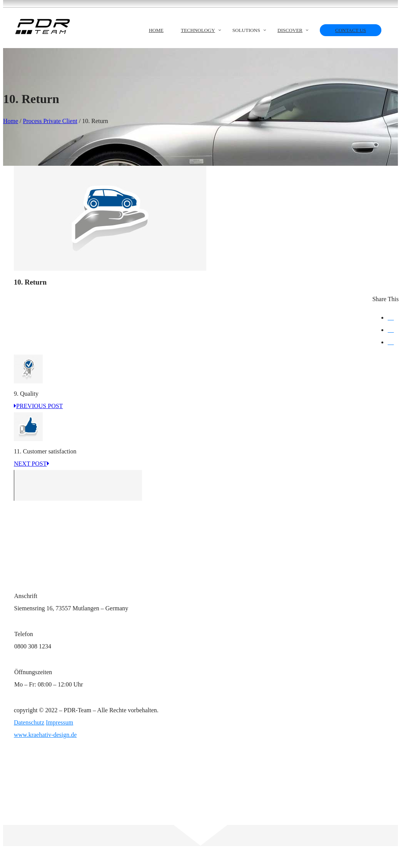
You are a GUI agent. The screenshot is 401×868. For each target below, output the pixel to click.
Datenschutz (29, 722)
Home (156, 30)
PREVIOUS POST (38, 406)
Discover (290, 30)
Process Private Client (50, 121)
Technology (198, 30)
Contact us (351, 30)
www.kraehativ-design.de (45, 735)
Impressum (59, 722)
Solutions (246, 30)
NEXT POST (32, 464)
